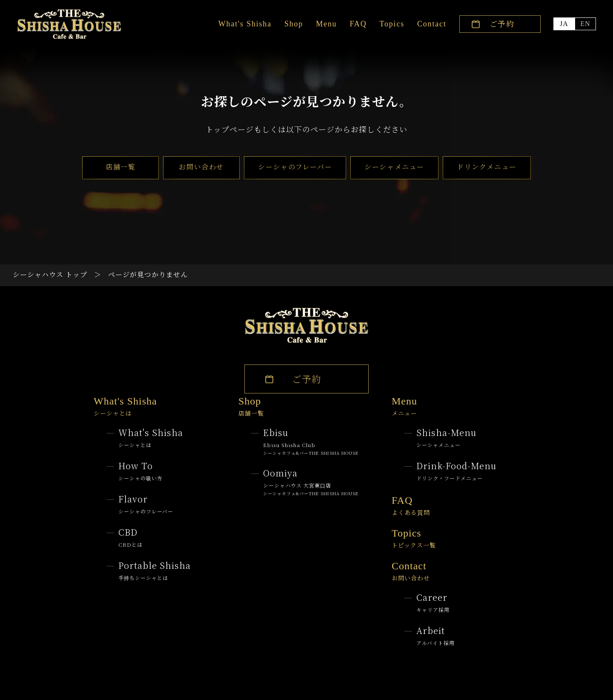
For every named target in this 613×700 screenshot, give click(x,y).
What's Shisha (245, 24)
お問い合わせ (201, 167)
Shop (294, 24)
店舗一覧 (120, 167)
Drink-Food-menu (456, 471)
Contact (432, 24)
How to (140, 471)
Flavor (146, 504)
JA (564, 24)
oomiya (311, 482)
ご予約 (502, 23)
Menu (326, 24)
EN (585, 24)
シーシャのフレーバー (295, 167)
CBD (130, 537)
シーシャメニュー (394, 167)
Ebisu (311, 441)
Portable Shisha (155, 570)
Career (433, 602)
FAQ (358, 24)
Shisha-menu (446, 437)
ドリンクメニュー (487, 167)
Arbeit (435, 635)
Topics (392, 24)
